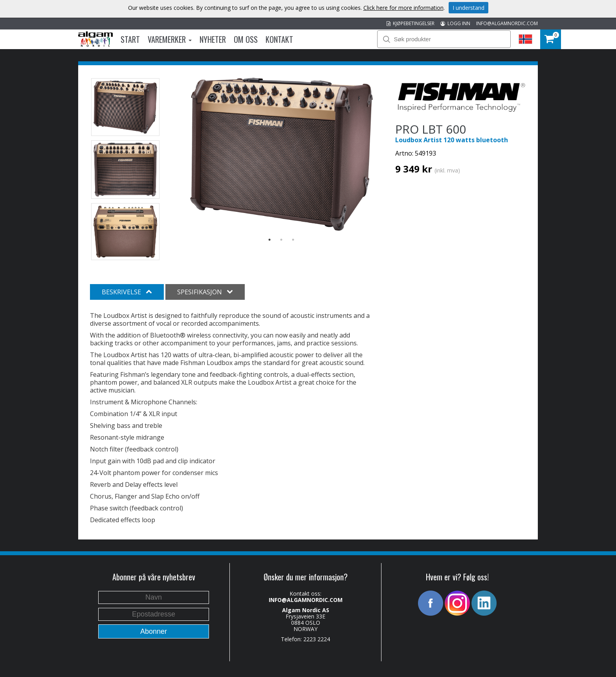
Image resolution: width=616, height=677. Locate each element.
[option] (281, 154)
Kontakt (279, 39)
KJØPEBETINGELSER (411, 23)
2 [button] (281, 240)
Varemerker (170, 39)
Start (130, 39)
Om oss (246, 39)
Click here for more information (403, 8)
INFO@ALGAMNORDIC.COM (507, 23)
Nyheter (213, 39)
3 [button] (293, 240)
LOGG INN (455, 23)
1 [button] (269, 240)
